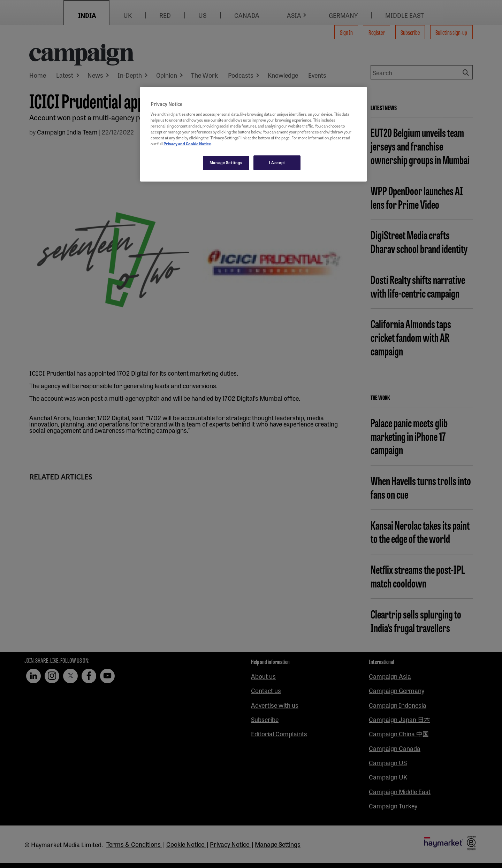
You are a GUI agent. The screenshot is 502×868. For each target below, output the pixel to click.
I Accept (277, 162)
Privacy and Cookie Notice (187, 144)
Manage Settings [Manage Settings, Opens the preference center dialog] (226, 162)
